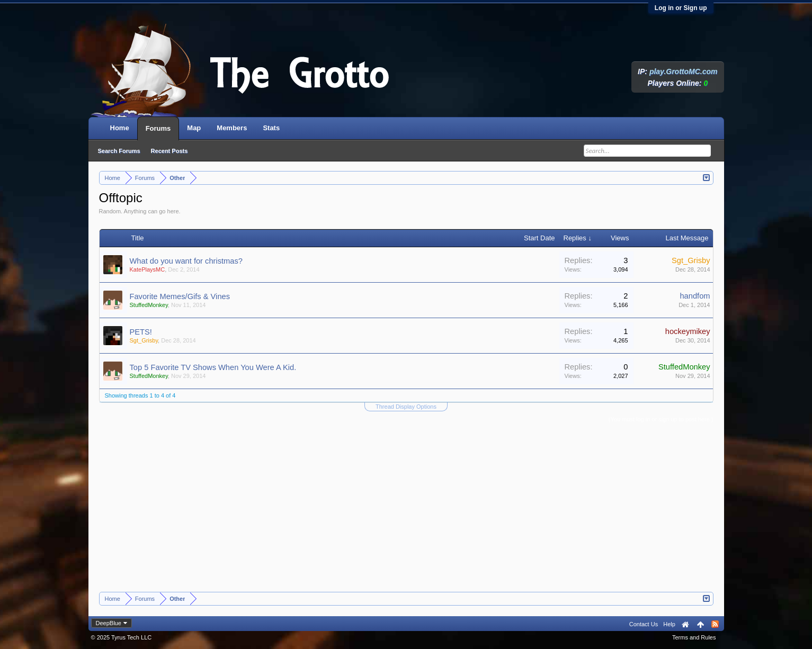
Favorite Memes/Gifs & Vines (180, 296)
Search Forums (119, 151)
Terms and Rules (694, 637)
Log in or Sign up (681, 8)
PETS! (141, 332)
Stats (271, 128)
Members (232, 128)
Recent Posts (169, 151)
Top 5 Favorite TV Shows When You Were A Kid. (213, 367)
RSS (715, 624)
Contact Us (644, 624)
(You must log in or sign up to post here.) (661, 419)
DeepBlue (109, 623)
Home (120, 128)
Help (669, 624)
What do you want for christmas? (186, 261)
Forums (158, 128)
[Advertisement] (406, 512)
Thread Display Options (406, 407)
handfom (695, 296)
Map (194, 128)
